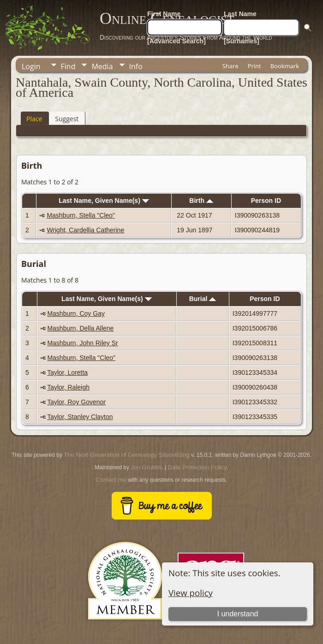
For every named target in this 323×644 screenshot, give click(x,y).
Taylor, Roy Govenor (76, 402)
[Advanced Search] (176, 41)
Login (31, 66)
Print (254, 66)
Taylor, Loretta (67, 372)
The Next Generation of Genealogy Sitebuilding (126, 455)
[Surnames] (242, 41)
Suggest (67, 119)
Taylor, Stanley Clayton (80, 417)
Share (230, 66)
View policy (191, 593)
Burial (203, 299)
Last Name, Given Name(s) (104, 201)
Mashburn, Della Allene (80, 328)
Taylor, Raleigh (68, 387)
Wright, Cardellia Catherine (85, 230)
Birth (201, 201)
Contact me (111, 480)
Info (136, 66)
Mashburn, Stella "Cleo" (81, 215)
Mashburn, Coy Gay (76, 313)
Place (34, 119)
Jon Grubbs (146, 467)
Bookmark (285, 66)
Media (102, 66)
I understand (238, 614)
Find (68, 66)
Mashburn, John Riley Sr (82, 343)
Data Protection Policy (197, 467)
